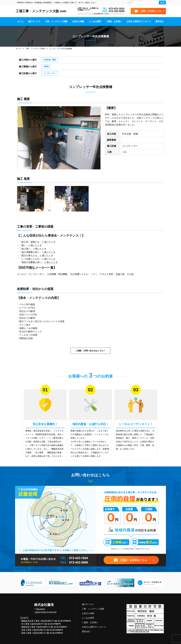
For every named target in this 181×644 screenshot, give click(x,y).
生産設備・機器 (50, 60)
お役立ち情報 (78, 21)
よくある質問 (95, 21)
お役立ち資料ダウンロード (139, 21)
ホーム (20, 21)
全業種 (46, 66)
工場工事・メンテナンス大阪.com (41, 11)
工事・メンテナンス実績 (56, 21)
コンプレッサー (50, 73)
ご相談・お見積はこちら (151, 11)
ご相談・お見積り (114, 21)
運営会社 (160, 21)
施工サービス (34, 21)
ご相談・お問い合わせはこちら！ (90, 351)
